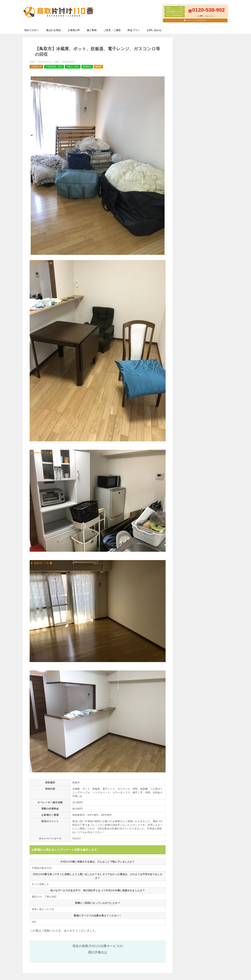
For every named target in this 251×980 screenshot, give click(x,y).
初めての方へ (32, 30)
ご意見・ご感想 (112, 30)
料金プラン (134, 30)
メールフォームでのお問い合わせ (196, 20)
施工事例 (92, 30)
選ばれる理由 (53, 30)
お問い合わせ (154, 30)
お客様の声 (74, 30)
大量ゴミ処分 (73, 67)
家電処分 (87, 67)
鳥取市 (98, 67)
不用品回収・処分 (54, 67)
